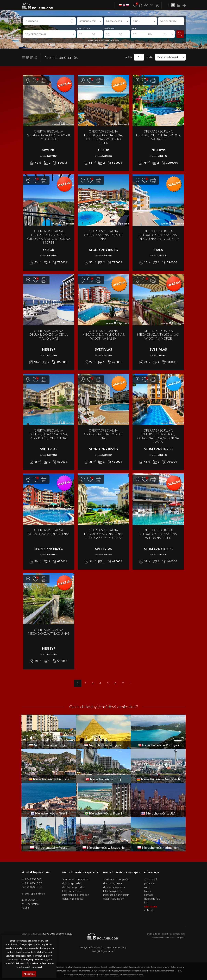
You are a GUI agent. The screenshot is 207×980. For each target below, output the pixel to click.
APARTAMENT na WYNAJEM (117, 879)
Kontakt (149, 895)
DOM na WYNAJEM (112, 883)
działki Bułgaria (70, 971)
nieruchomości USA (114, 975)
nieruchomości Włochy (133, 975)
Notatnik (149, 910)
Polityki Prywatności (103, 951)
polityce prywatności (34, 959)
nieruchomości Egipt (86, 971)
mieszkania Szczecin (73, 967)
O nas (147, 887)
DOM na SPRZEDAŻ (72, 883)
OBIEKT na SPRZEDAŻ (73, 899)
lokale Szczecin (102, 967)
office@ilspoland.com (33, 893)
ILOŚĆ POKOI (109, 28)
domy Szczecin (88, 967)
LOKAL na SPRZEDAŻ (72, 891)
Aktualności (150, 879)
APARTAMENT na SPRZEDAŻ (76, 879)
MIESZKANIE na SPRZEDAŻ (76, 895)
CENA (133, 28)
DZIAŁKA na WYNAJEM (114, 887)
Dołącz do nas (152, 899)
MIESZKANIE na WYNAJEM (116, 895)
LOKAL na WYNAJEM (113, 891)
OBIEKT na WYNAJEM (114, 899)
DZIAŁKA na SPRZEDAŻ (73, 887)
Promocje (149, 883)
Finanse (148, 891)
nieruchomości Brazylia (94, 975)
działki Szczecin (130, 967)
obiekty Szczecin (116, 967)
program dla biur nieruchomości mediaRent (166, 934)
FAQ (146, 902)
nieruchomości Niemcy (171, 971)
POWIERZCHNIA (84, 28)
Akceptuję (29, 974)
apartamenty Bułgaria (169, 967)
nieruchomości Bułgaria (148, 967)
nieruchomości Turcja (151, 971)
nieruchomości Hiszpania (130, 971)
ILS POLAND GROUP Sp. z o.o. (57, 934)
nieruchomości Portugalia (107, 971)
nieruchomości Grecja (74, 975)
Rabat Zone (151, 906)
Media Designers (177, 938)
